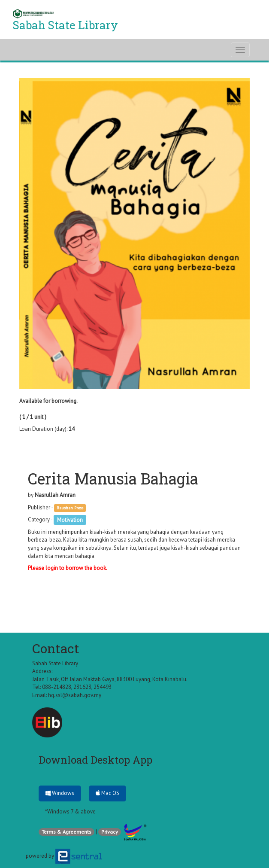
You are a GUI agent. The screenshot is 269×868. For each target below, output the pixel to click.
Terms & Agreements (66, 832)
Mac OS (107, 793)
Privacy (110, 832)
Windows (60, 793)
